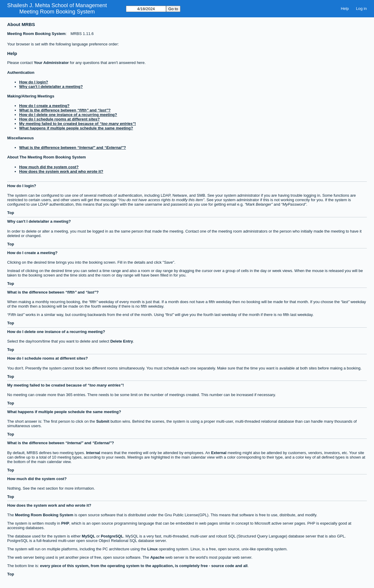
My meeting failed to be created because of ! (77, 124)
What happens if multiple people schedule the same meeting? (76, 128)
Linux (152, 549)
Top (11, 213)
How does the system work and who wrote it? (61, 171)
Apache (157, 557)
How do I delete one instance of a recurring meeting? (68, 115)
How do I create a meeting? (44, 106)
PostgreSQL (112, 536)
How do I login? (34, 82)
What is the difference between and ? (65, 110)
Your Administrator (51, 63)
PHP (65, 523)
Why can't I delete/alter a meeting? (51, 87)
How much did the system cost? (49, 167)
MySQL (88, 536)
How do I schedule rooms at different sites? (59, 119)
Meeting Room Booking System (57, 12)
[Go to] (146, 9)
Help (345, 9)
